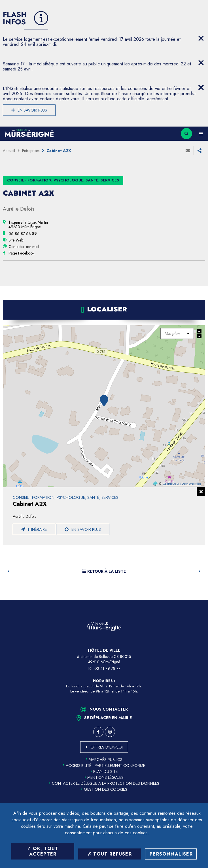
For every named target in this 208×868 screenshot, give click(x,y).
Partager (199, 151)
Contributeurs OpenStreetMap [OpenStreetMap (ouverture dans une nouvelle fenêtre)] (182, 484)
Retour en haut (199, 600)
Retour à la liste (104, 571)
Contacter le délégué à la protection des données (104, 783)
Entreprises (31, 151)
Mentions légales (104, 777)
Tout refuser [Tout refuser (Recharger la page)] (110, 854)
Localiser (107, 309)
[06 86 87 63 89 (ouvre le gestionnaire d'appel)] (23, 234)
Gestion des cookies (104, 789)
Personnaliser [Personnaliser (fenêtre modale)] (171, 854)
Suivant (199, 571)
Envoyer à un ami (188, 151)
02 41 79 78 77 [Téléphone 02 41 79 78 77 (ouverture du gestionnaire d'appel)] (107, 668)
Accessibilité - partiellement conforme (104, 766)
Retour (9, 571)
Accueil (9, 151)
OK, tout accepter (43, 851)
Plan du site (104, 771)
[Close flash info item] (201, 38)
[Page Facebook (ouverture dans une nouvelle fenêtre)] (21, 253)
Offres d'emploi (107, 747)
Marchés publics (104, 760)
